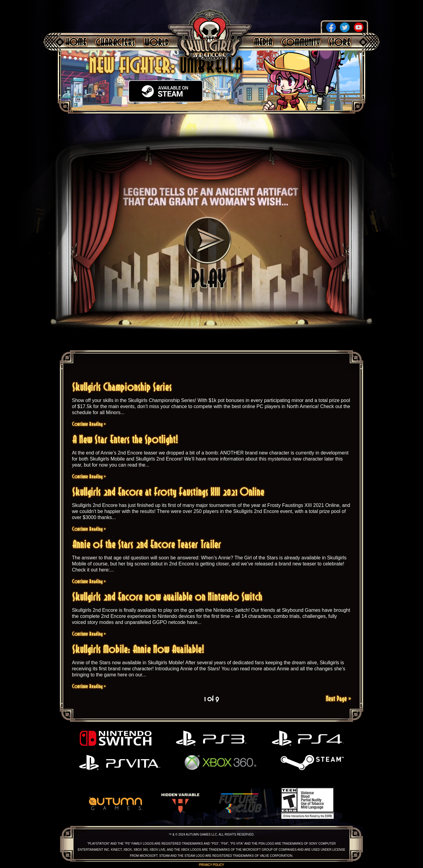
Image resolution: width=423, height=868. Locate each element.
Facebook (331, 27)
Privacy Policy (212, 865)
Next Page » (338, 699)
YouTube (359, 27)
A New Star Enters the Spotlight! (125, 439)
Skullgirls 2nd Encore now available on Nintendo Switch (167, 597)
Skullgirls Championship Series (122, 387)
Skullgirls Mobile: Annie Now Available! (138, 649)
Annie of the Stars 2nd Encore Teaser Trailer (147, 544)
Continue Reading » (89, 424)
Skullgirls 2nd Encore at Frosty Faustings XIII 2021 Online (168, 492)
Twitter (345, 27)
